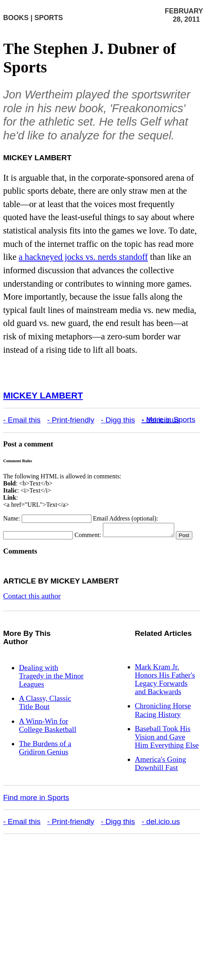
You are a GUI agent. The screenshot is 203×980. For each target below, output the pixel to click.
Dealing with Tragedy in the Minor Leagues (51, 686)
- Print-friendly (71, 420)
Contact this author (32, 607)
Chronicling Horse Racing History (163, 721)
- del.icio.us (161, 832)
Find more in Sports (36, 808)
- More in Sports (169, 420)
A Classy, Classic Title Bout (45, 713)
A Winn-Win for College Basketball (47, 736)
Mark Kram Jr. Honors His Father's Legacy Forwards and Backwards (165, 690)
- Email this (22, 420)
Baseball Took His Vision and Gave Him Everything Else (167, 748)
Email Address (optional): (126, 518)
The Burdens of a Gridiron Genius (45, 758)
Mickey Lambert (43, 396)
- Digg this (118, 420)
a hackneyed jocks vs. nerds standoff (83, 257)
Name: (12, 518)
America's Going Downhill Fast (160, 774)
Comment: (88, 537)
